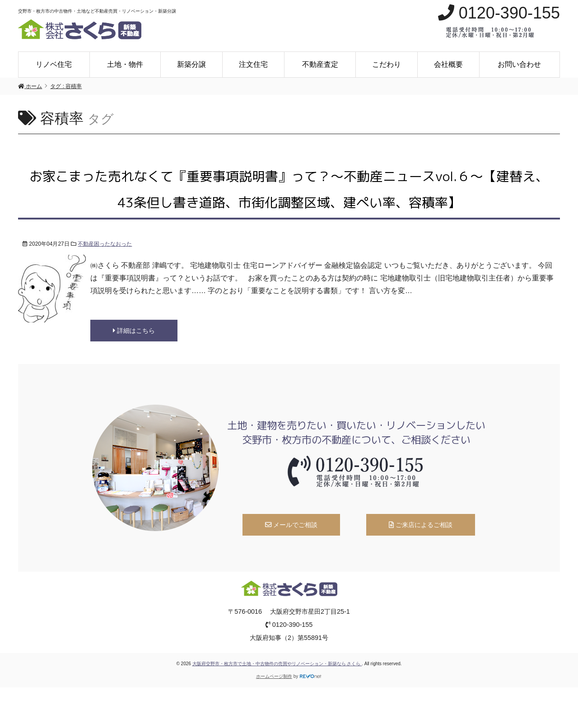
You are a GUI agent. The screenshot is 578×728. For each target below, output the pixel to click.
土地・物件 (125, 64)
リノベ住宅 (54, 64)
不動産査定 (320, 64)
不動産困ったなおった (105, 244)
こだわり (387, 64)
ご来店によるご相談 (421, 525)
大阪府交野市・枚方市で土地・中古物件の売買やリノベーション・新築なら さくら (277, 664)
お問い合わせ (519, 64)
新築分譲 (191, 64)
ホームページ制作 (274, 676)
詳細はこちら (134, 331)
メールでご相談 (291, 525)
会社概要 (448, 64)
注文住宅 (253, 64)
